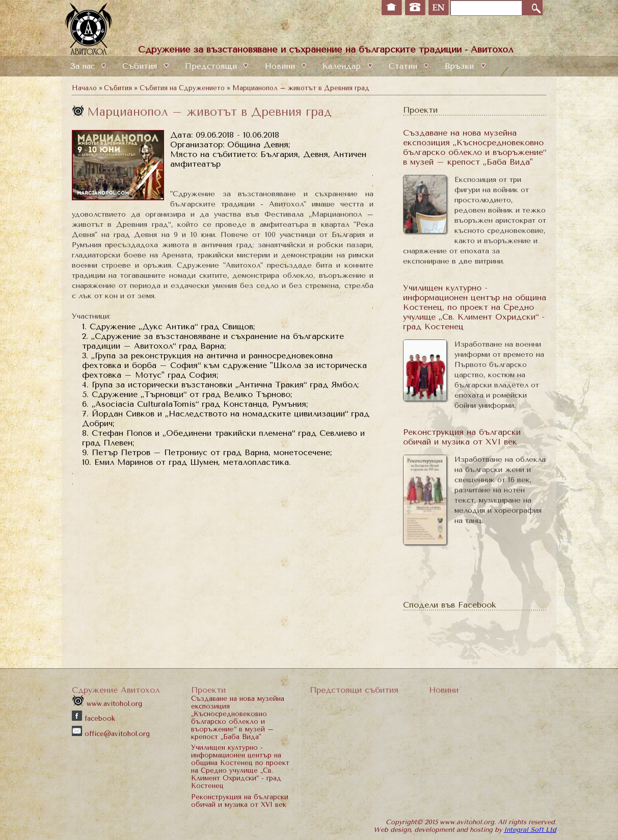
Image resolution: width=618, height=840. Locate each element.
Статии (403, 66)
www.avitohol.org (107, 704)
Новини (280, 66)
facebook (93, 718)
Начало (84, 88)
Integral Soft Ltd (530, 830)
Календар (342, 66)
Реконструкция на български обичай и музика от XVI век (462, 437)
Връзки (459, 66)
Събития (140, 66)
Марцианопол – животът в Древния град (301, 88)
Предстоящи (211, 66)
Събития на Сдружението (182, 88)
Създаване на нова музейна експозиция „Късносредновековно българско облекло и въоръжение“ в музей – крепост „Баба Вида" (475, 147)
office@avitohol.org (111, 734)
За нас (82, 66)
